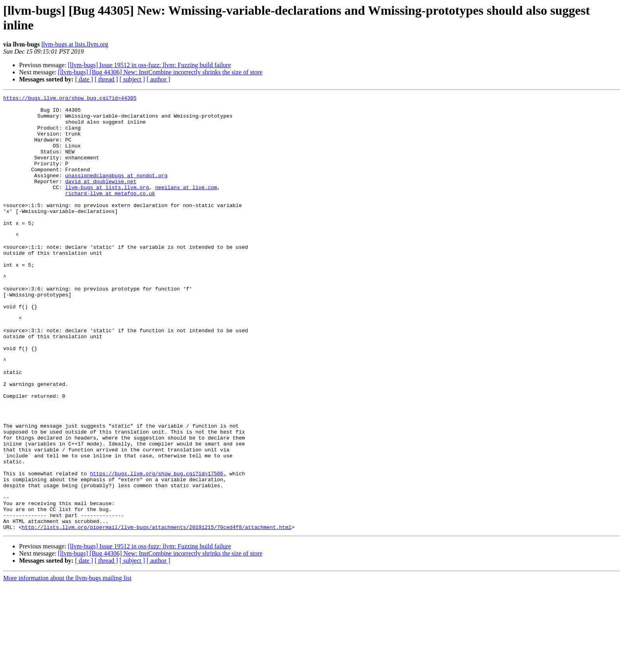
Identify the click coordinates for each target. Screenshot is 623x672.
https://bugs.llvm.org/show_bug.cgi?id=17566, (158, 550)
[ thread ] (106, 79)
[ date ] (84, 79)
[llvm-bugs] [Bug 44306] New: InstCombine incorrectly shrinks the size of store (160, 72)
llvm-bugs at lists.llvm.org (75, 44)
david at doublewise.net (101, 199)
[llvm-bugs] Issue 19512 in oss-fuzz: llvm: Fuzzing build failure (150, 65)
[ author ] (159, 79)
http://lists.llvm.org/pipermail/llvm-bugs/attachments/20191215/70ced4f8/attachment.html (157, 614)
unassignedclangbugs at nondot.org (116, 192)
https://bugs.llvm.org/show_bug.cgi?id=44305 (70, 99)
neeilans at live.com (186, 206)
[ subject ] (132, 79)
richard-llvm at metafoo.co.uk (110, 213)
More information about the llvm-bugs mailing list (67, 665)
